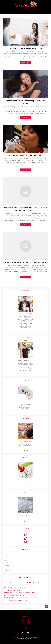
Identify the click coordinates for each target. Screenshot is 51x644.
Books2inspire (7, 563)
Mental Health (8, 568)
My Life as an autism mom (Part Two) (26, 155)
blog (25, 627)
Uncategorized (8, 570)
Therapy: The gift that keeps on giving (25, 48)
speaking (26, 621)
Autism (6, 555)
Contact (25, 629)
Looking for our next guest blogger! (15, 588)
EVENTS (25, 625)
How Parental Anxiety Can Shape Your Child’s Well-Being (21, 593)
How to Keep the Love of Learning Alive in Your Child (20, 598)
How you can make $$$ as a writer (15, 595)
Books (6, 560)
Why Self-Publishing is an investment (16, 600)
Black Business (8, 558)
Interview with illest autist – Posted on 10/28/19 (25, 263)
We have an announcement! (13, 590)
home (26, 615)
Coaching (6, 565)
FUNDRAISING (25, 623)
